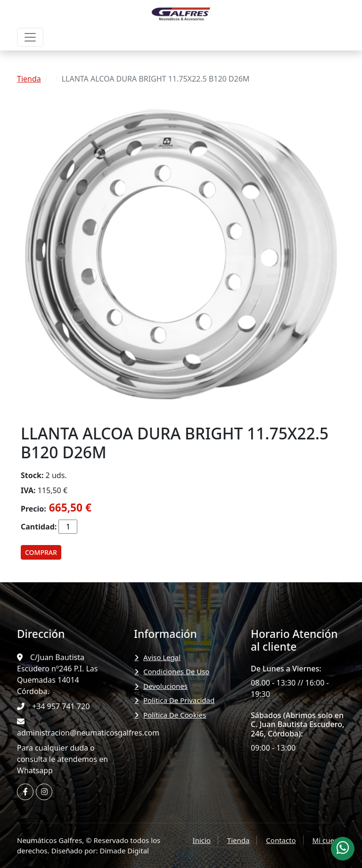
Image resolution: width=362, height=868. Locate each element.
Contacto (281, 840)
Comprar (41, 552)
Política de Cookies (175, 715)
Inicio (202, 840)
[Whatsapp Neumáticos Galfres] (343, 849)
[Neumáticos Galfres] (181, 13)
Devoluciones (165, 686)
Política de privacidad (179, 700)
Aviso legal (162, 657)
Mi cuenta (329, 840)
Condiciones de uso (176, 671)
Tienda (29, 79)
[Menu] (30, 37)
